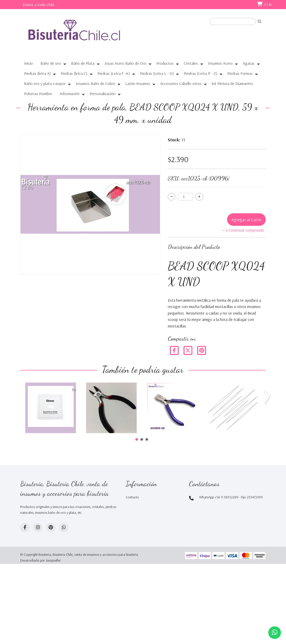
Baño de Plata (83, 63)
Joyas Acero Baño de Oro (125, 63)
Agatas (249, 63)
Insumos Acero (220, 63)
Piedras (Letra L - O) (157, 73)
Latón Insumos (138, 83)
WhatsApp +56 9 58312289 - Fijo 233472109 (231, 497)
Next (266, 397)
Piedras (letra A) (37, 73)
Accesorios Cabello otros (181, 83)
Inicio (28, 63)
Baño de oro (51, 63)
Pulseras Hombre (38, 94)
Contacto (132, 497)
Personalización (103, 94)
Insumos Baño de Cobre (95, 83)
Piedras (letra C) (74, 73)
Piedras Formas (240, 73)
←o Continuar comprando (243, 230)
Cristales (191, 63)
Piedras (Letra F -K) (114, 73)
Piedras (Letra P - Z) (200, 73)
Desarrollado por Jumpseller (40, 560)
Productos (165, 63)
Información (70, 94)
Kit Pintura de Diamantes (232, 83)
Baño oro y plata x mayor (45, 83)
